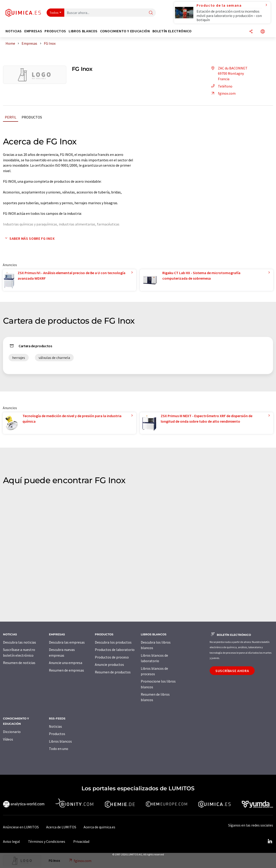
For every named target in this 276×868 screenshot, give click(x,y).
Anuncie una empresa (66, 663)
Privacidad (81, 841)
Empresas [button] (33, 31)
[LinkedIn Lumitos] (270, 841)
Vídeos (8, 739)
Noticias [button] (14, 31)
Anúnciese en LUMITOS (21, 827)
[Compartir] (251, 32)
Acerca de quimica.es (99, 827)
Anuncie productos (109, 664)
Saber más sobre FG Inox (29, 238)
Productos (32, 117)
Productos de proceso (112, 657)
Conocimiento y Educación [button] (125, 31)
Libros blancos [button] (83, 31)
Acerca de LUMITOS (61, 827)
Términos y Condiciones (47, 841)
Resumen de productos (113, 672)
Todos (54, 13)
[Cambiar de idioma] (263, 32)
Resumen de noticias (19, 663)
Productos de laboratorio (115, 650)
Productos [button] (55, 31)
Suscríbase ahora (232, 671)
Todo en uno (59, 749)
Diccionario (12, 732)
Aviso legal (11, 841)
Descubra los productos (113, 642)
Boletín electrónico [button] (172, 31)
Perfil (11, 117)
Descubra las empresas (67, 642)
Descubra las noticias (20, 642)
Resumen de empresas (66, 670)
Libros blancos (60, 741)
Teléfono (221, 86)
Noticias (55, 726)
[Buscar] (151, 13)
